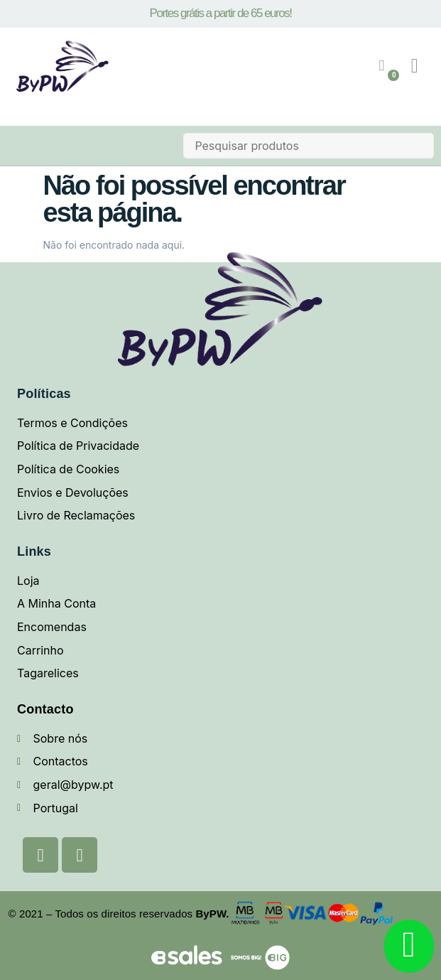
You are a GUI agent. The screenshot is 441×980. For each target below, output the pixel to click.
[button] (415, 66)
